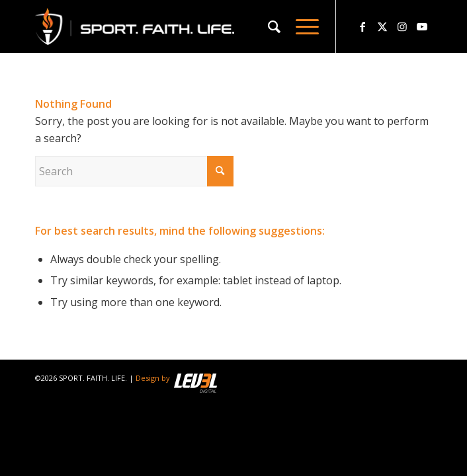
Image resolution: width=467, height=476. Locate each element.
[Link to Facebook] (362, 26)
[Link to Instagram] (402, 26)
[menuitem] (269, 26)
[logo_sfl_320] (194, 26)
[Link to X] (382, 26)
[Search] (269, 26)
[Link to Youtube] (422, 26)
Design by (176, 378)
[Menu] (301, 26)
